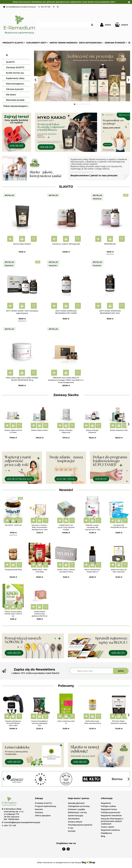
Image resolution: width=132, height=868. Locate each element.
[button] (49, 798)
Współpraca (106, 833)
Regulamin (106, 803)
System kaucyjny (76, 815)
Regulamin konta (109, 809)
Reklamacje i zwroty (77, 812)
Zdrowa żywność (116, 43)
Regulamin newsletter (111, 815)
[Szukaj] (64, 25)
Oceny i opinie (107, 827)
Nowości (39, 809)
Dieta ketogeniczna (91, 43)
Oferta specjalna (43, 815)
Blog (103, 836)
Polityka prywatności (111, 812)
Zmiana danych (75, 822)
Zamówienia (74, 819)
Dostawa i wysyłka (76, 809)
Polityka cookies (108, 806)
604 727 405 (10, 825)
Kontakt (72, 831)
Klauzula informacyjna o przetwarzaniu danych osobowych (112, 821)
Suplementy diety (37, 43)
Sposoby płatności (76, 803)
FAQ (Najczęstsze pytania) (80, 825)
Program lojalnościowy (46, 806)
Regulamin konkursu (110, 830)
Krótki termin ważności (64, 43)
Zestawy (39, 812)
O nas (71, 828)
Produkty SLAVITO (14, 43)
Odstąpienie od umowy (79, 806)
